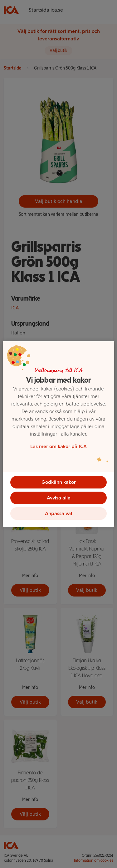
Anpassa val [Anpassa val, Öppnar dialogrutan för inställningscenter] (58, 513)
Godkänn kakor (59, 482)
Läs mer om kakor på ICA (58, 446)
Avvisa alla (59, 498)
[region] (58, 434)
